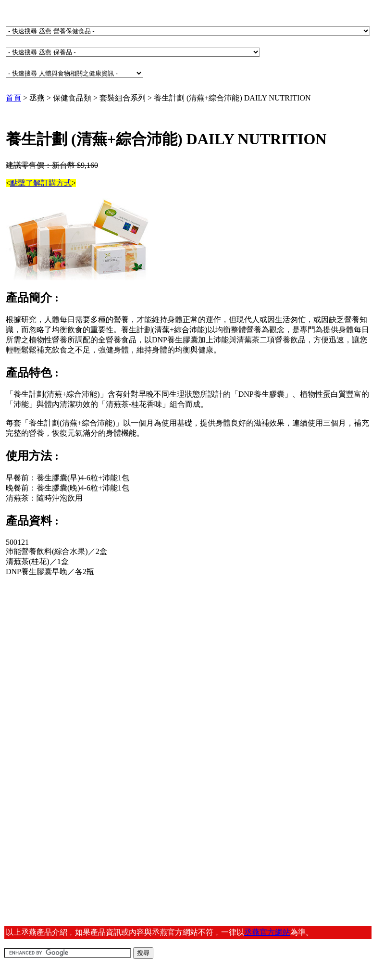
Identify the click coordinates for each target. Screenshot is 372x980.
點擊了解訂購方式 (41, 183)
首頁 (13, 98)
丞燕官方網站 (267, 932)
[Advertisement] (80, 660)
